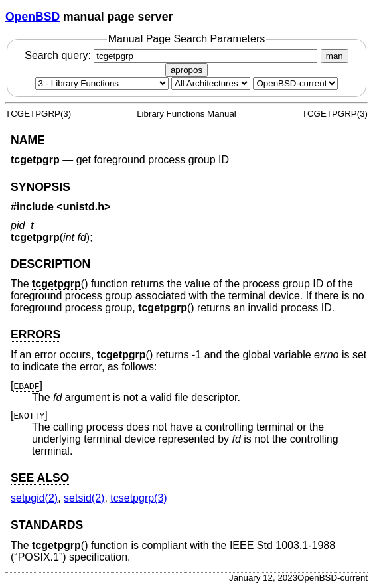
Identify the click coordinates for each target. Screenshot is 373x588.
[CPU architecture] (211, 83)
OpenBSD (33, 17)
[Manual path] (295, 83)
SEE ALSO (40, 478)
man (335, 56)
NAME (28, 140)
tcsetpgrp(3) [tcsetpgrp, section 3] (138, 498)
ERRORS (36, 334)
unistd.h (84, 207)
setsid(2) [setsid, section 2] (84, 498)
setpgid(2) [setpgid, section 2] (34, 498)
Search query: (173, 55)
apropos (186, 70)
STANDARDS (47, 525)
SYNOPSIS (40, 187)
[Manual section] (102, 83)
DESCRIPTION (50, 264)
